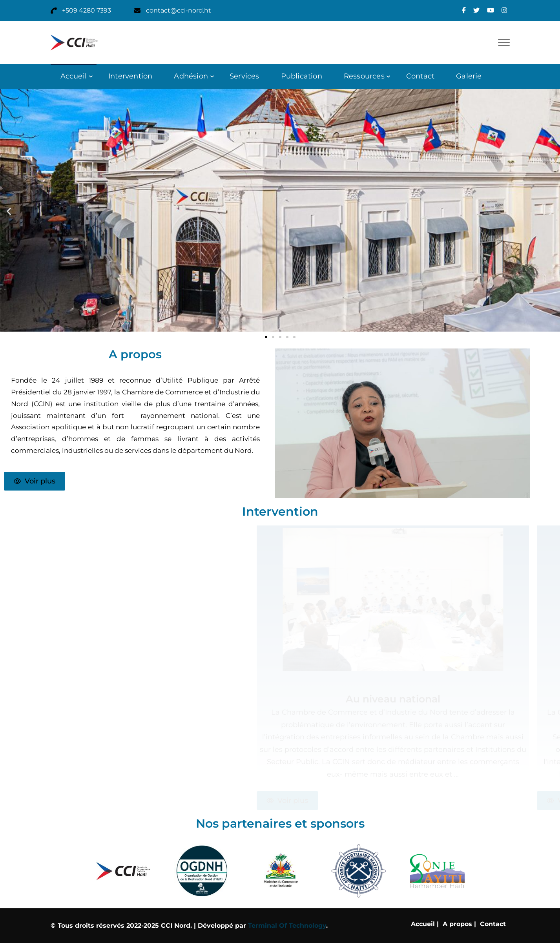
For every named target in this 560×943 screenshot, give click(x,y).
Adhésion (191, 76)
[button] (9, 211)
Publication (302, 76)
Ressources (364, 76)
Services (244, 76)
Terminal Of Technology (287, 926)
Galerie (469, 76)
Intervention (130, 76)
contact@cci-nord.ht (179, 10)
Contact (420, 76)
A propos (457, 924)
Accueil (74, 76)
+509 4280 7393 (87, 10)
